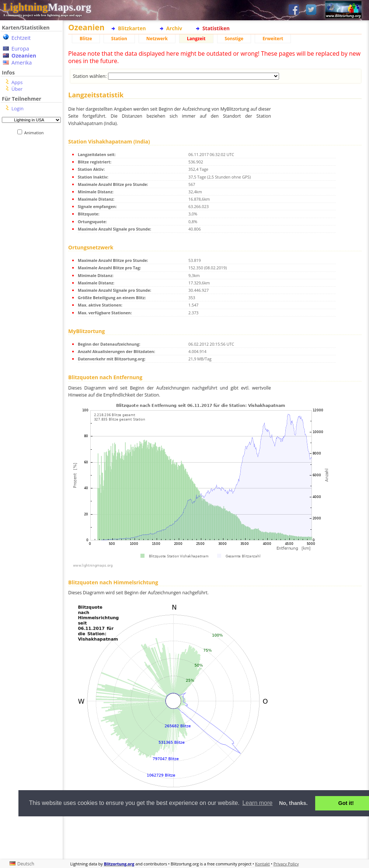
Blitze (86, 39)
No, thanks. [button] (293, 803)
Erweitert (273, 39)
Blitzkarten (132, 28)
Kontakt (262, 864)
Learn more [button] (257, 803)
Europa (20, 49)
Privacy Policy (286, 864)
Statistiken (216, 28)
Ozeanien (24, 56)
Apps (17, 82)
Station (119, 39)
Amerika (22, 63)
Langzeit (196, 39)
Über (17, 89)
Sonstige (234, 39)
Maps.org (47, 7)
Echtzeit (21, 38)
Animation (36, 133)
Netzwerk (157, 39)
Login (18, 108)
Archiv (174, 28)
